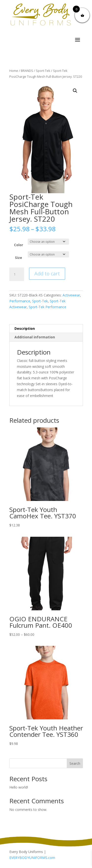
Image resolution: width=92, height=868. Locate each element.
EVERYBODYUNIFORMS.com (32, 858)
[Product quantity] (17, 274)
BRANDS (27, 71)
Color (19, 245)
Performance (20, 301)
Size (19, 258)
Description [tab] (25, 328)
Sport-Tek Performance (47, 307)
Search (75, 763)
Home (14, 71)
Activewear (71, 295)
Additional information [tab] (35, 337)
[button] (75, 91)
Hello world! (19, 787)
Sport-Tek (43, 71)
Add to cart (47, 274)
